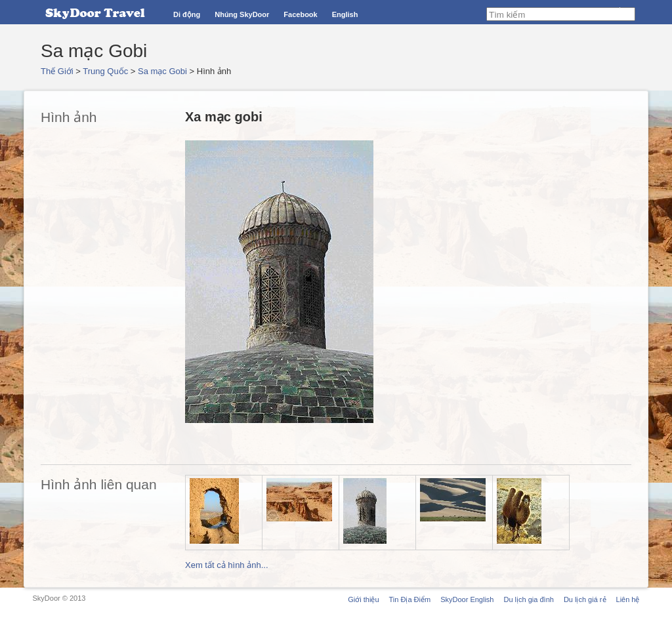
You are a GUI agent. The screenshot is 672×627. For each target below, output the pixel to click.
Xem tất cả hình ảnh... (227, 565)
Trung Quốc (105, 71)
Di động (187, 14)
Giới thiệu (363, 599)
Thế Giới (57, 71)
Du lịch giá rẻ (585, 599)
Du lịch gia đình (528, 599)
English (345, 14)
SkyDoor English (467, 599)
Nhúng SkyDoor (242, 14)
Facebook (300, 14)
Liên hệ (628, 599)
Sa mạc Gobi (162, 71)
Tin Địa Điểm (410, 599)
